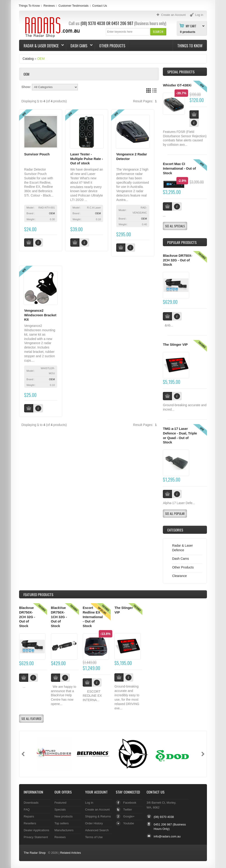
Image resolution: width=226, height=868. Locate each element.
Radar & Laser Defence (42, 46)
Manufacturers (64, 830)
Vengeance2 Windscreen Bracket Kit (40, 315)
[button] (158, 32)
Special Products (181, 72)
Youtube (129, 823)
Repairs (29, 816)
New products (64, 816)
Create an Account (97, 809)
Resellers (30, 823)
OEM (41, 59)
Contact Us (100, 6)
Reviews (49, 6)
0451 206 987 (122, 23)
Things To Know (29, 6)
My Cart (191, 26)
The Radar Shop (35, 853)
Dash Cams (79, 46)
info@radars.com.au (167, 836)
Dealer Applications (36, 830)
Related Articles (71, 853)
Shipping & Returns (98, 816)
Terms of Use (94, 837)
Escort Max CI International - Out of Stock (179, 168)
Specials (60, 809)
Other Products (112, 46)
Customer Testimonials (73, 6)
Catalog (28, 59)
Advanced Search (97, 830)
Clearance (179, 576)
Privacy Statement (36, 837)
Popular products (182, 242)
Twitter (127, 809)
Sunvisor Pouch (37, 154)
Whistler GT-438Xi (177, 85)
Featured (60, 803)
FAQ (27, 809)
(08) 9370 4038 (93, 23)
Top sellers (62, 823)
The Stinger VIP (175, 345)
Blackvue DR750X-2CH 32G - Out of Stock (178, 260)
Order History (94, 823)
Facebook (130, 803)
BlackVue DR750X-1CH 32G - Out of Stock (59, 617)
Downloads (31, 803)
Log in (89, 803)
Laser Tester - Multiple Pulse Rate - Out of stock (87, 159)
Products (38, 594)
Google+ (129, 816)
